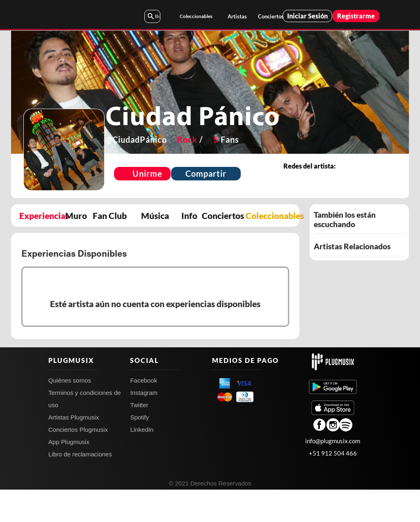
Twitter (139, 437)
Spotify (139, 450)
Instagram (144, 425)
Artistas (237, 16)
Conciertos (270, 16)
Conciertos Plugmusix (78, 462)
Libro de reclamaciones (80, 487)
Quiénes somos (70, 413)
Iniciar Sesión (307, 16)
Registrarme (356, 16)
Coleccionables (196, 16)
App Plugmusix (69, 474)
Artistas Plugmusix (74, 450)
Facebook (144, 413)
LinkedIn (142, 462)
